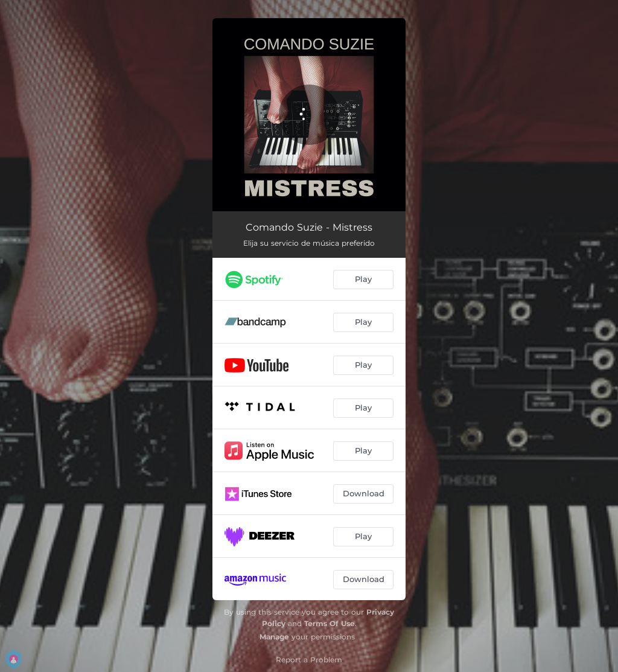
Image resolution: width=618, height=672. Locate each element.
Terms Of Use (330, 623)
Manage (274, 637)
